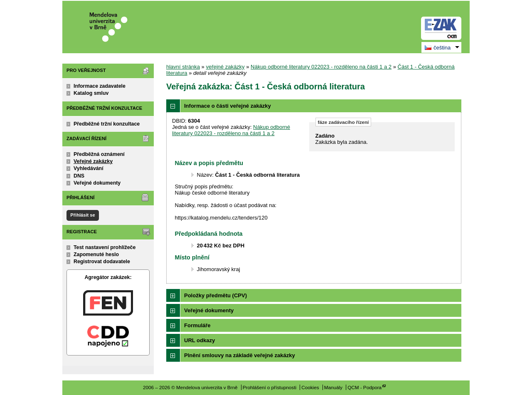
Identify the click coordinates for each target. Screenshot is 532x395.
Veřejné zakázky (93, 161)
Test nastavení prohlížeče (105, 247)
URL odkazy (199, 340)
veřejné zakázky (225, 67)
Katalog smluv (91, 93)
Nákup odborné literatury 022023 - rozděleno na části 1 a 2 (321, 67)
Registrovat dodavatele (102, 262)
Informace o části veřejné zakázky (228, 106)
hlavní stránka (183, 67)
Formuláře (197, 325)
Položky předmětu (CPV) (216, 295)
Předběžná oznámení (99, 154)
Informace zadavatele (100, 86)
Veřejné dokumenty (97, 183)
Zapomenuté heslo (96, 254)
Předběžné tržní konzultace (107, 124)
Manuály (333, 387)
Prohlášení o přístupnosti (270, 387)
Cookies (310, 387)
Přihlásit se (83, 215)
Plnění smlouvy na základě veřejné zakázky (240, 355)
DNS (79, 176)
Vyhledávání (89, 168)
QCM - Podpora (365, 387)
